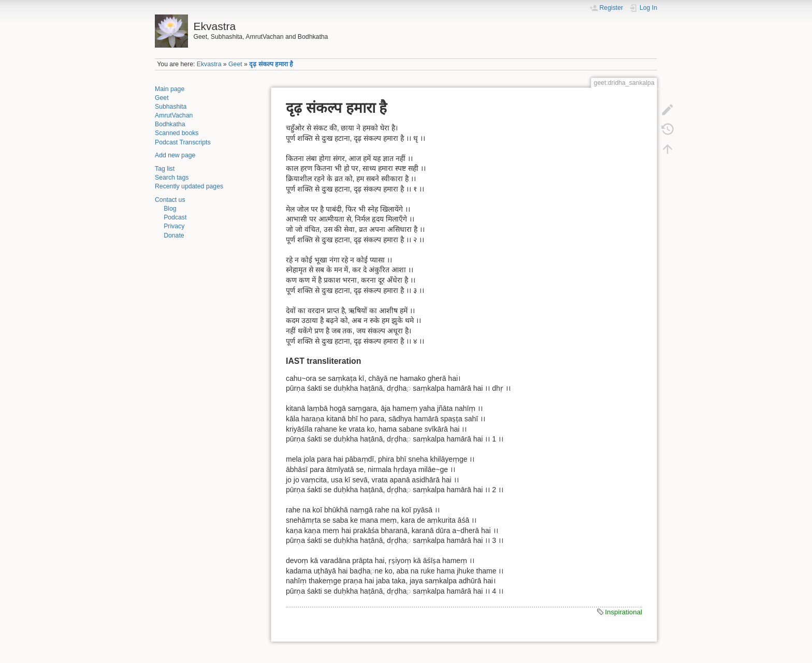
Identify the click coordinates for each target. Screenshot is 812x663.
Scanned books (177, 133)
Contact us (170, 200)
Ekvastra (209, 64)
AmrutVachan (174, 115)
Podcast (175, 217)
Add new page (175, 155)
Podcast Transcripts (183, 142)
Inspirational (624, 612)
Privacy (174, 226)
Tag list (165, 169)
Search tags (172, 178)
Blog (170, 209)
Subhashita (171, 107)
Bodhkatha (170, 124)
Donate (174, 235)
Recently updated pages (189, 186)
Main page (170, 89)
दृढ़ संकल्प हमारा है (271, 64)
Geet (235, 64)
